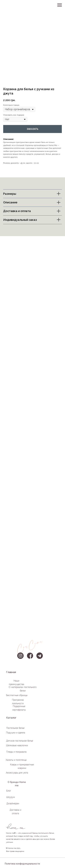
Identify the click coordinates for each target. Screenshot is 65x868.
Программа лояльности (18, 702)
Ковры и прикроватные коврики (22, 766)
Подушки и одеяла (16, 733)
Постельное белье (15, 728)
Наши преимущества (16, 682)
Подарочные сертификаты (19, 708)
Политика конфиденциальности (22, 864)
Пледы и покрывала (16, 752)
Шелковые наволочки (17, 745)
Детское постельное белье (20, 741)
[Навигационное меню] (60, 5)
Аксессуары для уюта (17, 773)
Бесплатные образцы (17, 695)
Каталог (11, 718)
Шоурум (11, 797)
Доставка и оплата (15, 812)
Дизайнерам (13, 804)
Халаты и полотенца (16, 760)
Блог (9, 791)
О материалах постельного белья (23, 689)
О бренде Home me (17, 784)
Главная (11, 672)
